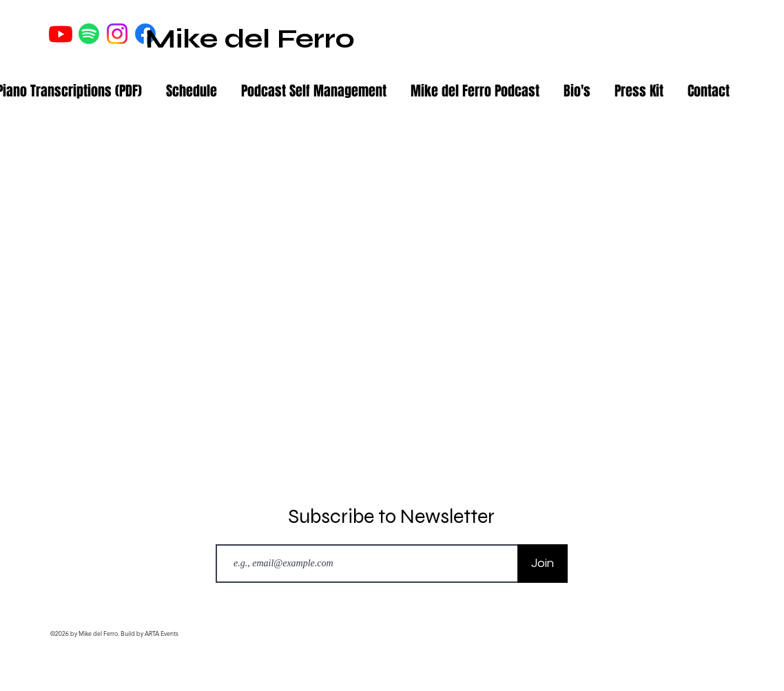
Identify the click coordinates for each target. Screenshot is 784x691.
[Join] (543, 564)
